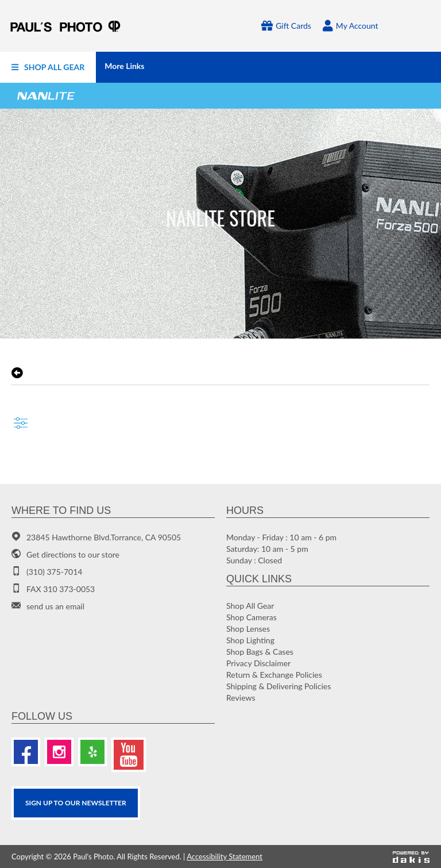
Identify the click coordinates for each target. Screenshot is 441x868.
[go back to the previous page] (17, 373)
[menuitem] (48, 67)
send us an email (55, 606)
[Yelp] (92, 752)
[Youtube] (129, 755)
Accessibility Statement (225, 857)
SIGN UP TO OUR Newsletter (76, 803)
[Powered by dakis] (411, 857)
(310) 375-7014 (54, 572)
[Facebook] (26, 752)
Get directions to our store (73, 554)
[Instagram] (59, 752)
